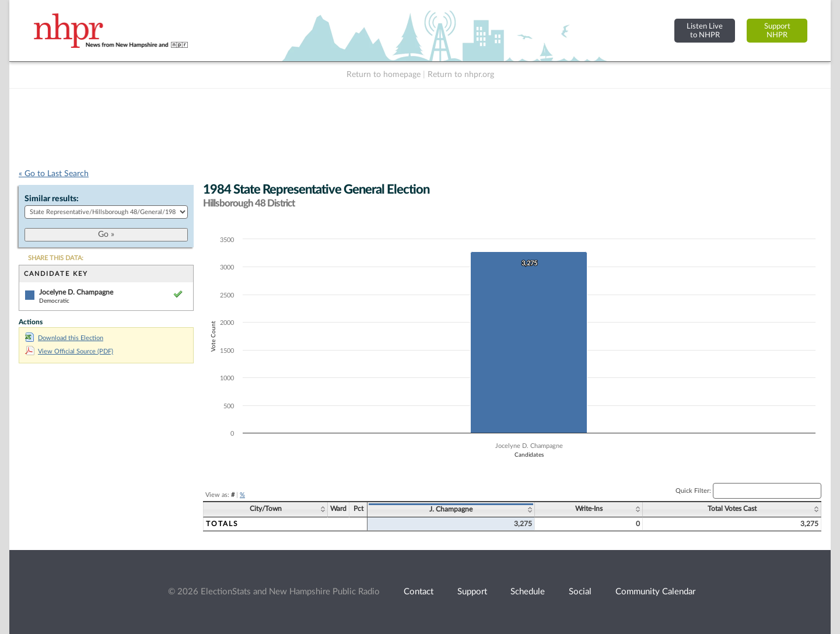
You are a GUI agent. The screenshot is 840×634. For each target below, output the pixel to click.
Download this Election (64, 338)
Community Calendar (655, 592)
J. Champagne (451, 509)
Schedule (528, 592)
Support (472, 592)
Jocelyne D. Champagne (76, 292)
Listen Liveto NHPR (705, 31)
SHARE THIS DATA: (56, 258)
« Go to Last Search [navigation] (54, 174)
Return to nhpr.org (461, 75)
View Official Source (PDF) (69, 351)
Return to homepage (384, 75)
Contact (419, 592)
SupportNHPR (777, 31)
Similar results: (52, 199)
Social (580, 592)
